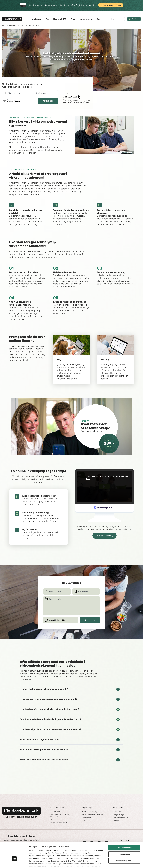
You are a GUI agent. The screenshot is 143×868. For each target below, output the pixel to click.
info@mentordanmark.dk (59, 823)
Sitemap (116, 821)
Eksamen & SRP (60, 19)
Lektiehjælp (36, 19)
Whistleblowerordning (89, 812)
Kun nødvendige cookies (124, 847)
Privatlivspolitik (87, 818)
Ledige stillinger (119, 815)
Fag (47, 19)
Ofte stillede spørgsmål (121, 818)
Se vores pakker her (92, 431)
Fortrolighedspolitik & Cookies (92, 815)
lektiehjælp (44, 191)
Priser (73, 19)
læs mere (64, 855)
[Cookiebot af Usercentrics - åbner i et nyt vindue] (14, 864)
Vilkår (83, 821)
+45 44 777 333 (56, 820)
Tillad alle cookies (124, 834)
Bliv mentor (117, 812)
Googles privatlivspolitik (81, 855)
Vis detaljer (116, 864)
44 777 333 (84, 103)
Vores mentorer (86, 19)
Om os (100, 19)
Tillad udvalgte (124, 840)
